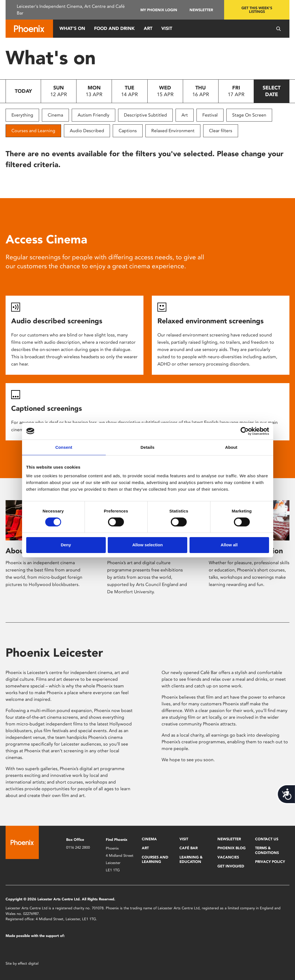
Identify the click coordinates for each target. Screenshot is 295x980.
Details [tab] (148, 447)
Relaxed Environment (173, 131)
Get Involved (231, 866)
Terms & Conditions (267, 850)
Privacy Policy (270, 862)
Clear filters (221, 131)
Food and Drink (114, 28)
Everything (22, 115)
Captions (128, 131)
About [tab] (231, 447)
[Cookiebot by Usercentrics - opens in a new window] (245, 431)
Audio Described (87, 131)
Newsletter (201, 10)
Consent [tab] (64, 447)
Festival (210, 115)
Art (148, 28)
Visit (167, 28)
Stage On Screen (249, 115)
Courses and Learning (33, 131)
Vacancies (228, 857)
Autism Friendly (93, 115)
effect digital (28, 963)
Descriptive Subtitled (145, 115)
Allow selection (147, 545)
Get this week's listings (257, 10)
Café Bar (189, 848)
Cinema (55, 115)
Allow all (229, 545)
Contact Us (267, 839)
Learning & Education (191, 859)
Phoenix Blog (232, 848)
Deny (66, 545)
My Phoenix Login (159, 10)
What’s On (72, 28)
